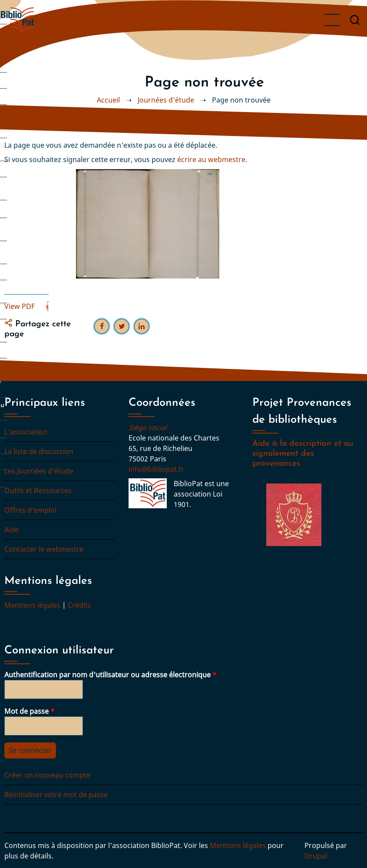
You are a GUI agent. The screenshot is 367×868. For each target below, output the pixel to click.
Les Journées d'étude (39, 471)
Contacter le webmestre (44, 549)
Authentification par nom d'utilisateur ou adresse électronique (107, 675)
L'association (26, 432)
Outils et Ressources (38, 490)
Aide (12, 530)
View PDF (20, 306)
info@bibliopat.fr (156, 469)
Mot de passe (26, 711)
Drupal (316, 856)
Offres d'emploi (30, 510)
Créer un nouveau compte (47, 775)
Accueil (108, 100)
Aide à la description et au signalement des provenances (303, 454)
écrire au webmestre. (212, 159)
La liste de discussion (39, 451)
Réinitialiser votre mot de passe (56, 795)
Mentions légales (32, 605)
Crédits (79, 605)
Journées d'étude (166, 100)
